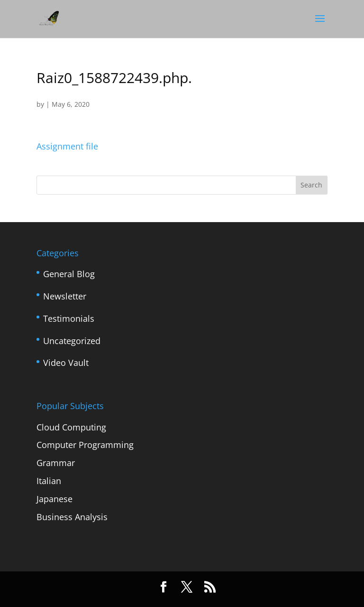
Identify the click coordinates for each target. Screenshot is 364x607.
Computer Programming (85, 445)
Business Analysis (72, 517)
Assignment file (67, 146)
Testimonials (69, 318)
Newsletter (65, 296)
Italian (49, 481)
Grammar (56, 463)
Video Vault (66, 363)
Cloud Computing (71, 427)
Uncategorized (72, 341)
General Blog (69, 274)
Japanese (55, 499)
